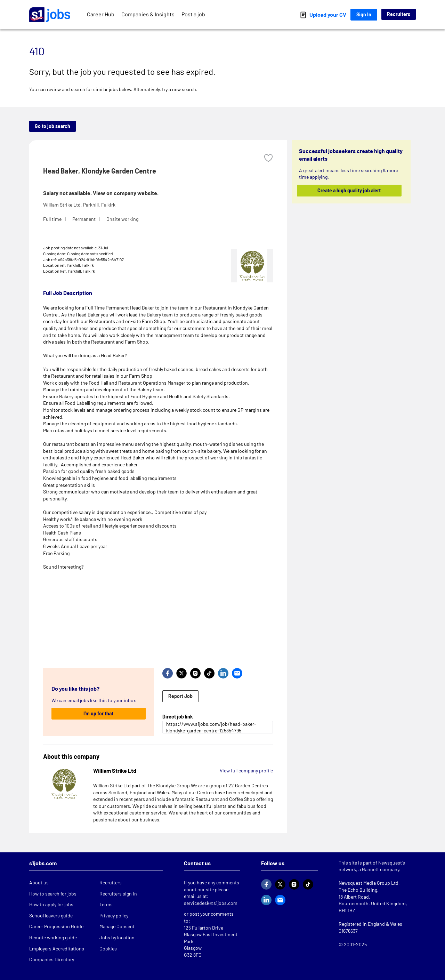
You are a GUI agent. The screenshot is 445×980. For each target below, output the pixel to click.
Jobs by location (117, 937)
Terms (106, 904)
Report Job (180, 696)
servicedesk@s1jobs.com (211, 903)
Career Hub (101, 14)
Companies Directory (52, 959)
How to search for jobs (53, 894)
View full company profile (246, 770)
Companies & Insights (148, 14)
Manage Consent (117, 926)
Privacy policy (114, 915)
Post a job (193, 14)
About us (39, 882)
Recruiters (399, 14)
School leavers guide (51, 915)
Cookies (108, 949)
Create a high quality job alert (349, 190)
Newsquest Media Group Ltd (369, 883)
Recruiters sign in (118, 894)
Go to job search (52, 126)
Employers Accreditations (57, 949)
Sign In (364, 14)
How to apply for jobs (51, 904)
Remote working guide (53, 937)
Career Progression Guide (56, 926)
